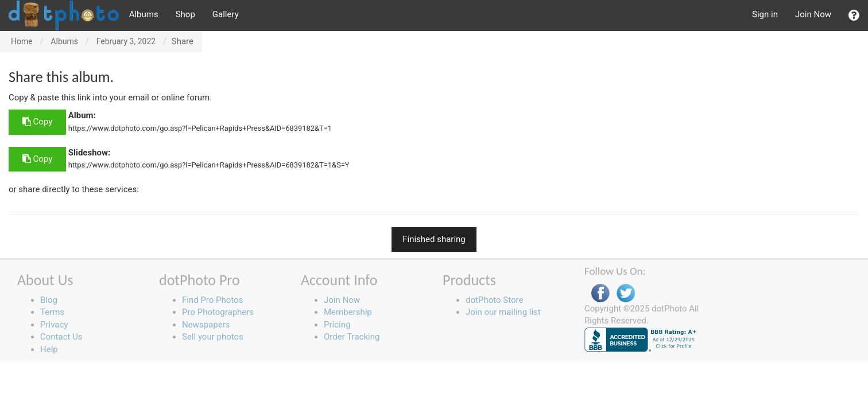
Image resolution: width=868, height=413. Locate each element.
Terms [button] (52, 312)
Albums (144, 14)
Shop (185, 14)
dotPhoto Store (494, 300)
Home (22, 41)
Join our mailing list (503, 312)
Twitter (626, 293)
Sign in (765, 14)
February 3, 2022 (126, 41)
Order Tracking (352, 337)
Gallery (226, 14)
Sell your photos (213, 337)
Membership (348, 312)
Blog (49, 300)
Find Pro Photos (212, 300)
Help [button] (49, 349)
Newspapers (206, 325)
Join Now (813, 14)
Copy (37, 122)
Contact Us (61, 337)
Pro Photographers (218, 312)
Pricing (337, 325)
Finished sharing (434, 239)
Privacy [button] (54, 325)
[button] (854, 15)
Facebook (600, 293)
